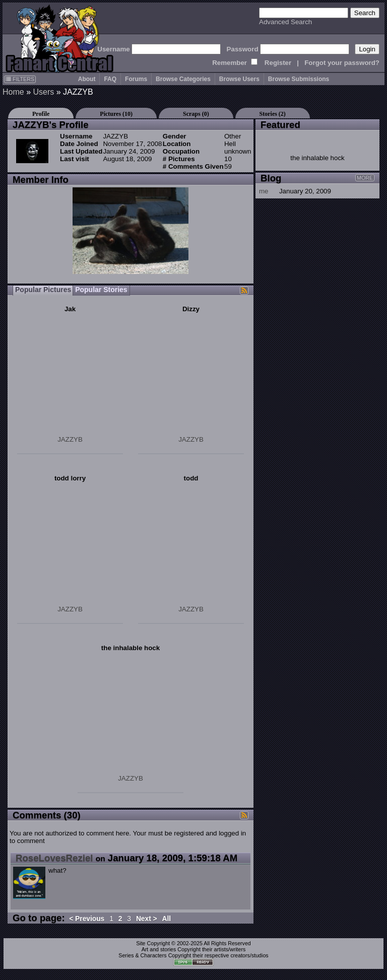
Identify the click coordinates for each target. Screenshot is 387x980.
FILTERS (20, 79)
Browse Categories (183, 79)
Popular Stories (101, 290)
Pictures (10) (116, 114)
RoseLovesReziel (54, 858)
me (264, 191)
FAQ (110, 79)
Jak (70, 309)
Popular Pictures (43, 290)
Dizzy (191, 309)
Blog (271, 178)
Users (43, 92)
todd (191, 478)
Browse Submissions (299, 79)
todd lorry (70, 478)
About (87, 79)
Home (13, 92)
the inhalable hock (131, 648)
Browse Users (239, 79)
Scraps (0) (196, 114)
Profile (41, 114)
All (167, 919)
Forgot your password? (342, 63)
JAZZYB (70, 439)
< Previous (87, 919)
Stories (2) (273, 114)
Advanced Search (285, 22)
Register (278, 63)
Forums (136, 79)
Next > (147, 919)
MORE (365, 178)
